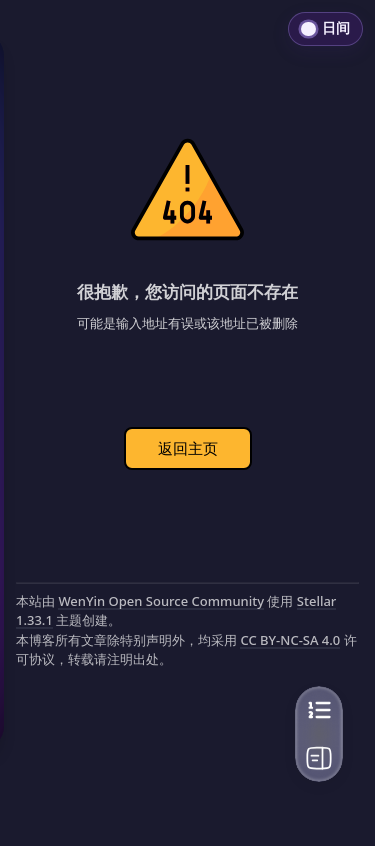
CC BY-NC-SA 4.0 (290, 640)
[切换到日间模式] (325, 29)
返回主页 (188, 448)
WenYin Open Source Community (161, 601)
